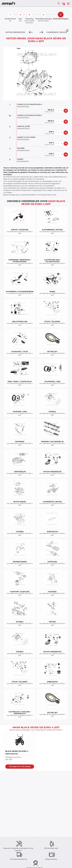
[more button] (61, 111)
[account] (59, 3)
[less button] (56, 111)
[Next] (41, 32)
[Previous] (31, 32)
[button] (67, 30)
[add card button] (66, 111)
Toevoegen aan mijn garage (20, 766)
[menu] (68, 3)
